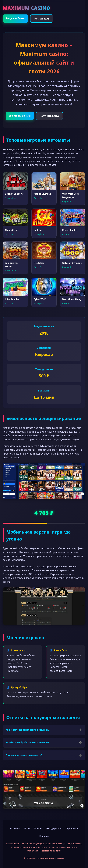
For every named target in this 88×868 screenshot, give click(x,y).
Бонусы (38, 828)
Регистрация (42, 19)
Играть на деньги (20, 116)
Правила (44, 836)
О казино (15, 828)
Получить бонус (49, 116)
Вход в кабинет (15, 18)
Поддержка (72, 828)
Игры (27, 828)
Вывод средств (54, 828)
